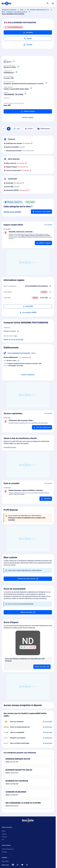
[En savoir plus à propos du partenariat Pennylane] (48, 743)
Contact (29, 129)
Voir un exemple (48, 225)
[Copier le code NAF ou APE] (46, 83)
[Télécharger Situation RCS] (50, 298)
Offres (4, 831)
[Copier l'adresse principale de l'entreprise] (25, 94)
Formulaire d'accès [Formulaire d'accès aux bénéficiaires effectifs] (10, 447)
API (3, 840)
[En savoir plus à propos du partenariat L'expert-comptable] (48, 732)
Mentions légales (28, 117)
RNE (9, 105)
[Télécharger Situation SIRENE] (50, 292)
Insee (5, 105)
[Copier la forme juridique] (31, 88)
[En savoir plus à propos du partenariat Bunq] (48, 727)
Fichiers (4, 834)
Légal (17, 129)
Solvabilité (28, 32)
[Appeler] (28, 39)
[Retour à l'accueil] (28, 820)
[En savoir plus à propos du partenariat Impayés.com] (48, 738)
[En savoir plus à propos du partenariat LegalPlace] (48, 722)
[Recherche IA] (9, 129)
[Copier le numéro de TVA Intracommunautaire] (16, 72)
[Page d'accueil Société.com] (6, 3)
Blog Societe (5, 861)
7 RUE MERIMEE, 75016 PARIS (13, 94)
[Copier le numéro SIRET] (18, 67)
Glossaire (4, 852)
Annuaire (4, 837)
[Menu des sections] (4, 129)
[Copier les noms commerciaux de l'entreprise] (50, 286)
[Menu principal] (53, 3)
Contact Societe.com (8, 849)
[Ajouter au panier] (43, 243)
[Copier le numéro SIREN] (14, 61)
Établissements (44, 129)
